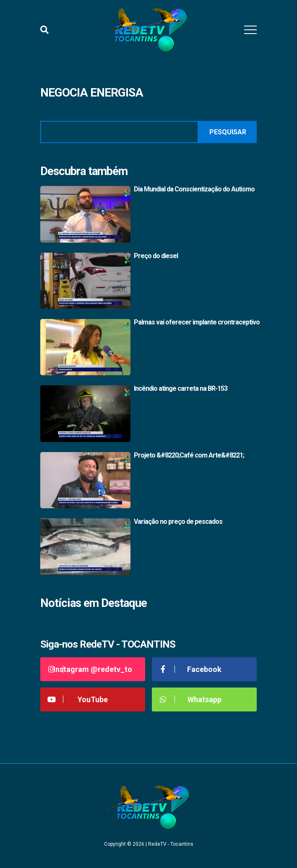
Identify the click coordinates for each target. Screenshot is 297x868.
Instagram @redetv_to (89, 669)
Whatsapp (190, 699)
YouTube (77, 699)
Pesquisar (228, 132)
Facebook (190, 669)
